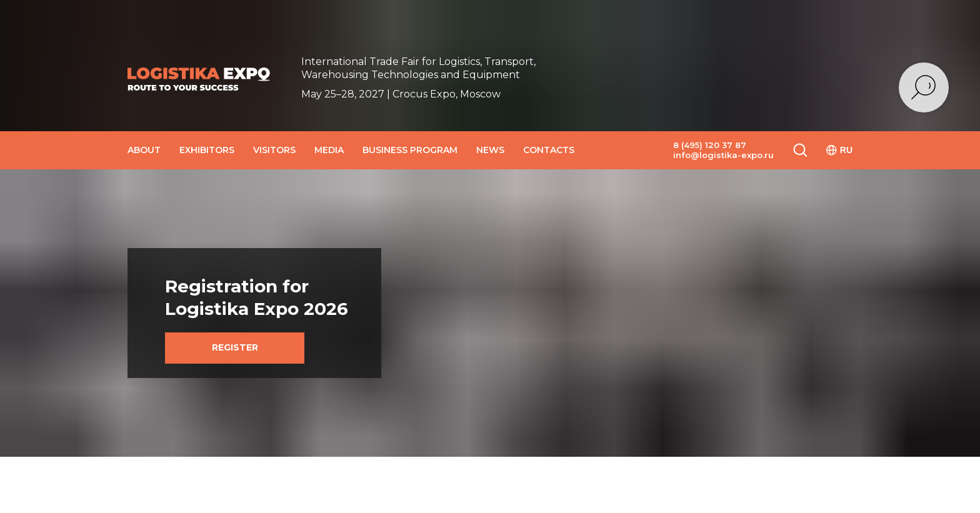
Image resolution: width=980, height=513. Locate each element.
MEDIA (329, 150)
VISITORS (274, 150)
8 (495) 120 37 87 (710, 145)
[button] (800, 149)
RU (839, 150)
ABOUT (144, 150)
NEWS (490, 150)
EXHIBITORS (207, 150)
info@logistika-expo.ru (723, 155)
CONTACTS (549, 150)
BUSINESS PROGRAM (410, 150)
